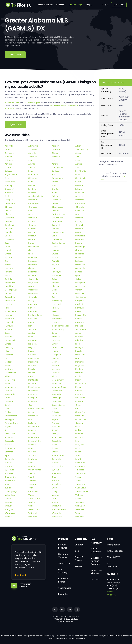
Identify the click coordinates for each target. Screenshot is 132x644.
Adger (78, 146)
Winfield (8, 517)
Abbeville (9, 146)
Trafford (56, 481)
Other (8, 409)
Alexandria (10, 153)
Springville (56, 459)
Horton (31, 322)
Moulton (32, 383)
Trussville (32, 484)
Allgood (55, 153)
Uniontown (33, 491)
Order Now (119, 5)
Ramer (8, 430)
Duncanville (34, 247)
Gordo (55, 290)
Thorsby (32, 477)
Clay (30, 211)
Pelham (32, 412)
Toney (78, 477)
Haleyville (79, 301)
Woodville (80, 517)
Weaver (8, 506)
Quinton (79, 423)
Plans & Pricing (45, 5)
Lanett (8, 344)
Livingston (56, 355)
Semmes (9, 452)
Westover (80, 509)
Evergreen (33, 261)
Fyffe (78, 275)
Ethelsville (33, 257)
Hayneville (80, 308)
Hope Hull (9, 322)
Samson (9, 445)
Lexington (80, 347)
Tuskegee (9, 488)
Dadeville (56, 229)
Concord (79, 218)
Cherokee (33, 207)
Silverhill (79, 452)
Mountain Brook (59, 387)
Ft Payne (32, 275)
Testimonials (65, 588)
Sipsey (8, 455)
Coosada (9, 221)
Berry (78, 175)
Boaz (30, 182)
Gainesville (33, 279)
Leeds (78, 344)
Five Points (80, 265)
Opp (30, 405)
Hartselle (9, 308)
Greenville (33, 297)
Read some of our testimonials (64, 106)
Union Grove (81, 488)
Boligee (55, 182)
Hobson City (81, 315)
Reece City (10, 434)
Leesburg (9, 347)
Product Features (63, 546)
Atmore (79, 164)
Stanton (8, 463)
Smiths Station (58, 455)
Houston (56, 322)
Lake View (56, 340)
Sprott (78, 459)
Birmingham (57, 178)
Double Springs (58, 243)
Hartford (79, 304)
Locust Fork (80, 355)
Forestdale (80, 268)
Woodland (33, 517)
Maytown (79, 365)
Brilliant (79, 189)
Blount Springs (82, 178)
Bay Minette (81, 171)
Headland (33, 311)
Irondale (8, 329)
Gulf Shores (81, 297)
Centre (55, 203)
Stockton (9, 466)
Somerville (10, 459)
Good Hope (80, 286)
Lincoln (31, 351)
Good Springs (11, 290)
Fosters (79, 272)
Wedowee (56, 506)
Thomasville (10, 477)
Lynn (77, 358)
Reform (32, 434)
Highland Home (35, 315)
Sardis (55, 445)
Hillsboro (56, 315)
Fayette (55, 265)
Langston (32, 344)
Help (89, 5)
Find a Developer (96, 550)
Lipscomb (9, 355)
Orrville (78, 405)
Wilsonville (56, 513)
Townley (32, 481)
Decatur (32, 236)
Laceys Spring (11, 340)
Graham (9, 293)
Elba (30, 250)
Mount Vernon (35, 387)
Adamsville (33, 146)
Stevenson (80, 463)
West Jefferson (59, 509)
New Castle (10, 394)
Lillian (7, 351)
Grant (54, 293)
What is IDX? (114, 557)
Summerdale (58, 466)
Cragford (32, 225)
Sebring (55, 448)
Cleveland (80, 211)
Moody (78, 380)
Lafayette (33, 340)
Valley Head (10, 495)
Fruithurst (9, 275)
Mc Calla (9, 369)
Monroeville (10, 380)
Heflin (54, 311)
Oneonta (79, 401)
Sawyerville (80, 445)
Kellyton (8, 337)
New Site (79, 394)
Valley (55, 491)
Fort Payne (57, 272)
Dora (7, 243)
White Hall (33, 513)
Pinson (31, 419)
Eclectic (8, 250)
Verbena (79, 495)
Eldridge (55, 250)
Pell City (55, 412)
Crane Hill (56, 225)
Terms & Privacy (79, 559)
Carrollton (56, 200)
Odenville (33, 401)
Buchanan (80, 193)
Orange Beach (58, 405)
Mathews (32, 365)
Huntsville (9, 326)
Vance (31, 495)
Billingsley (33, 178)
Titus (54, 477)
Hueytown (80, 322)
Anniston (56, 157)
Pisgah (55, 419)
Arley (78, 160)
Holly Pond (33, 319)
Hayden (55, 308)
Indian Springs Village (61, 326)
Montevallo (33, 380)
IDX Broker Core (12, 103)
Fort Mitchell (34, 272)
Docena (32, 239)
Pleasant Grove (12, 423)
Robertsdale (34, 437)
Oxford (55, 409)
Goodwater (33, 290)
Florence (32, 268)
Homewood (57, 319)
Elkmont (79, 250)
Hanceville (33, 304)
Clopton (8, 214)
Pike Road (80, 416)
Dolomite (79, 239)
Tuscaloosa (57, 484)
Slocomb (32, 455)
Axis (77, 167)
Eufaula (55, 257)
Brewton (79, 185)
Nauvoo (79, 391)
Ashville (32, 164)
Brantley (9, 185)
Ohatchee (56, 401)
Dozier (8, 247)
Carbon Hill (33, 200)
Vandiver (56, 495)
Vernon (8, 499)
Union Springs (11, 491)
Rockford (79, 437)
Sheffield (32, 452)
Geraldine (9, 286)
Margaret (79, 362)
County (79, 221)
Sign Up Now (16, 124)
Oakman (9, 401)
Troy (7, 484)
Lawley (55, 344)
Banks (31, 171)
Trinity (78, 481)
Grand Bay (33, 293)
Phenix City (80, 412)
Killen (31, 337)
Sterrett (55, 463)
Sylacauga (10, 470)
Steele (31, 463)
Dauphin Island (58, 232)
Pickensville (33, 416)
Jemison (32, 333)
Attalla (8, 167)
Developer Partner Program (96, 561)
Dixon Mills (9, 239)
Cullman (32, 229)
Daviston (79, 232)
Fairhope (79, 261)
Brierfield (32, 189)
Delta (54, 236)
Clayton (55, 211)
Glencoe (56, 286)
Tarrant (32, 473)
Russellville (56, 441)
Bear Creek (33, 175)
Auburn (32, 167)
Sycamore (80, 466)
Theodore (56, 473)
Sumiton (32, 466)
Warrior (55, 502)
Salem (78, 441)
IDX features (10, 109)
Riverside (79, 434)
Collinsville (9, 218)
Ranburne (33, 430)
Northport (33, 398)
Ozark (78, 409)
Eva (6, 261)
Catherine (80, 200)
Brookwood (33, 193)
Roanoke (9, 437)
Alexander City (82, 149)
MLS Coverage (75, 5)
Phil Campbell (11, 416)
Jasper (8, 333)
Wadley (32, 502)
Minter (55, 376)
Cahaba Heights (36, 196)
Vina (54, 499)
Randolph (56, 430)
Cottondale (57, 221)
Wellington (80, 506)
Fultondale (57, 275)
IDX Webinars (112, 565)
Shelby (55, 452)
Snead (78, 455)
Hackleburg (57, 301)
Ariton (55, 160)
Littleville (32, 355)
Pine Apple (10, 419)
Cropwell (79, 225)
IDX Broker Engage (32, 103)
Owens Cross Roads (37, 409)
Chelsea (9, 207)
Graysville (80, 293)
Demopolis (80, 236)
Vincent (79, 499)
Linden (55, 351)
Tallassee (9, 473)
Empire (55, 254)
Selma (78, 448)
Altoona (8, 157)
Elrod (30, 254)
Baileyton (9, 171)
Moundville (57, 383)
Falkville (8, 265)
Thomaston (81, 473)
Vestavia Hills (34, 499)
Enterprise (80, 254)
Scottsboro (10, 448)
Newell (8, 398)
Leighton (32, 347)
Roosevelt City (35, 441)
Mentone (79, 369)
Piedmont (56, 416)
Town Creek (10, 481)
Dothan (32, 243)
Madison (9, 362)
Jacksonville (81, 329)
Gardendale (10, 283)
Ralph (78, 427)
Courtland (9, 225)
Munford (9, 391)
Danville (8, 232)
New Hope (33, 394)
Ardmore (9, 160)
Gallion (78, 279)
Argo (30, 160)
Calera (55, 196)
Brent (54, 185)
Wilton (78, 513)
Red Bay (79, 430)
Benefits (60, 5)
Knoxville (79, 337)
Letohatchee (58, 347)
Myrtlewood (57, 391)
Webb (31, 506)
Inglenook (80, 326)
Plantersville (81, 419)
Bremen (32, 185)
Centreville (80, 203)
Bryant (55, 193)
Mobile (78, 376)
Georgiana (80, 283)
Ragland (8, 427)
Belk (54, 175)
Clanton (8, 211)
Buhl (7, 196)
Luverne (55, 358)
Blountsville (10, 182)
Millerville (79, 373)
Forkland (9, 272)
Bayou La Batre (11, 175)
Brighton (56, 189)
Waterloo (79, 502)
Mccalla (32, 369)
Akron (7, 149)
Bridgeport (10, 189)
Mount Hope (81, 383)
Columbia (33, 218)
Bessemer (9, 178)
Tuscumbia (80, 484)
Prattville (32, 423)
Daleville (79, 229)
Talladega (80, 470)
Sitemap (79, 566)
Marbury (56, 362)
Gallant (55, 279)
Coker (78, 214)
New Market (57, 394)
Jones (55, 333)
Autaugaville (57, 167)
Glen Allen (33, 286)
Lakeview (79, 340)
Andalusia (33, 157)
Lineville (79, 351)
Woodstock (57, 517)
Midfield (32, 373)
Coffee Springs (59, 214)
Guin (54, 297)
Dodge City (57, 239)
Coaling (32, 214)
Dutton (55, 247)
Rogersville (10, 441)
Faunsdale (33, 265)
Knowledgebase (115, 551)
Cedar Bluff (10, 203)
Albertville (56, 149)
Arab (77, 157)
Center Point (34, 203)
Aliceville (32, 153)
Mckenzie (56, 369)
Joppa (78, 333)
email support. (112, 593)
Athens (55, 164)
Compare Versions (63, 556)
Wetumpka (10, 513)
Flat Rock (9, 268)
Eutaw (78, 257)
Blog (77, 551)
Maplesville (33, 362)
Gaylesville (33, 283)
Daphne (32, 232)
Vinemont (9, 502)
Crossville (9, 229)
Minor (31, 376)
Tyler (31, 488)
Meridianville (10, 373)
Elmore (8, 254)
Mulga (78, 387)
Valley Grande (82, 491)
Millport (8, 376)
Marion (8, 365)
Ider (30, 326)
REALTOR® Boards (63, 580)
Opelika (8, 405)
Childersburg (58, 207)
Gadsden (9, 279)
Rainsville (56, 427)
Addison (55, 146)
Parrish (8, 412)
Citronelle (80, 207)
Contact (79, 545)
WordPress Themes (96, 572)
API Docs (95, 579)
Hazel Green (10, 311)
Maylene (56, 365)
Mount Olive (10, 387)
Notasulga (56, 398)
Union (54, 488)
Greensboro (10, 297)
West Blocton (34, 509)
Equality (8, 257)
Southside (33, 459)
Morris (8, 383)
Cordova (32, 221)
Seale (31, 448)
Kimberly (56, 337)
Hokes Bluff (10, 319)
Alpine (78, 153)
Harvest (32, 308)
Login (105, 5)
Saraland (32, 445)
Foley (54, 268)
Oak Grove (80, 398)
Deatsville (9, 236)
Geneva (55, 283)
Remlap (55, 434)
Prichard (56, 423)
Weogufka (10, 509)
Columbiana (57, 218)
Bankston (56, 171)
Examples (63, 594)
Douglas (79, 243)
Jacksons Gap (58, 329)
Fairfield (55, 261)
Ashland (8, 164)
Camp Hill (9, 200)
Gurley (31, 301)
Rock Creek (57, 437)
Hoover (79, 319)
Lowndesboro (34, 358)
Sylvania (56, 470)
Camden (79, 196)
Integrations (114, 545)
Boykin (78, 182)
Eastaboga (80, 247)
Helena (78, 311)
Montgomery (58, 380)
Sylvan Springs (35, 470)
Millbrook (56, 373)
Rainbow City (34, 427)
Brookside (9, 193)
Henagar (9, 315)
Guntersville (10, 301)
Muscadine (33, 391)
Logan (8, 358)
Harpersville (57, 304)
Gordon (79, 290)
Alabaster (33, 149)
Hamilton (9, 304)
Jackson (32, 329)
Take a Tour (15, 55)
